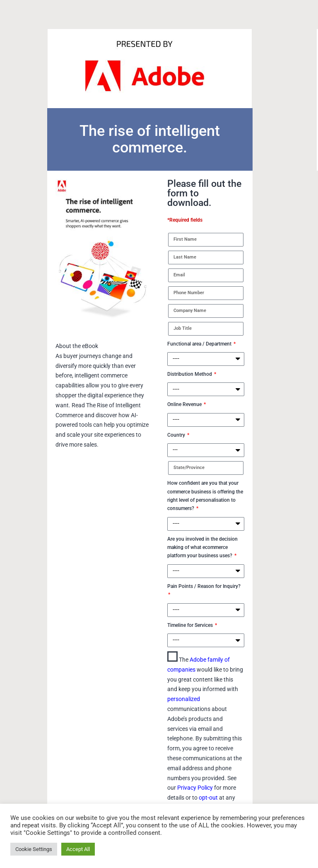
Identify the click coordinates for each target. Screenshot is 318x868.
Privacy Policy (196, 788)
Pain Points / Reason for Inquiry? (204, 586)
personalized (184, 699)
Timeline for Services (191, 625)
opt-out (209, 798)
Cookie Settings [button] (34, 849)
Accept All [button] (78, 849)
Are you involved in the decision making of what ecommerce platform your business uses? (202, 548)
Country (177, 435)
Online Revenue (185, 404)
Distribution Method (190, 374)
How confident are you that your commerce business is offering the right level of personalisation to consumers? (205, 496)
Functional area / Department (200, 344)
